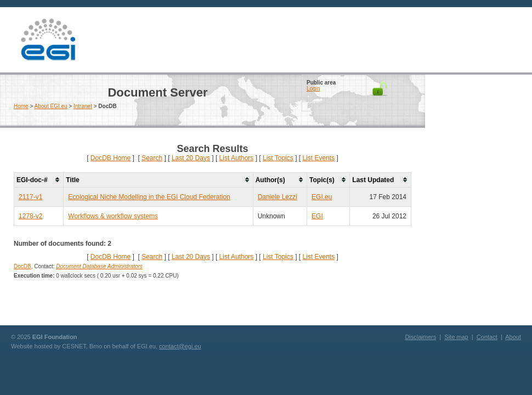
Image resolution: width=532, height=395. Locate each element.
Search (152, 158)
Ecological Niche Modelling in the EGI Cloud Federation (149, 197)
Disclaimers (420, 337)
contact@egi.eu (180, 346)
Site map (456, 337)
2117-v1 (30, 197)
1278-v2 (30, 216)
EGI (48, 40)
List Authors (237, 158)
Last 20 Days (191, 158)
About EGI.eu (51, 106)
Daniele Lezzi (278, 197)
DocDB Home (111, 158)
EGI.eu (322, 197)
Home (21, 106)
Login (313, 89)
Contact (487, 337)
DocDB (22, 266)
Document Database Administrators (99, 266)
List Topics (278, 158)
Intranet (83, 106)
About (513, 337)
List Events (318, 158)
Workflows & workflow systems (113, 216)
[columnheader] (39, 180)
